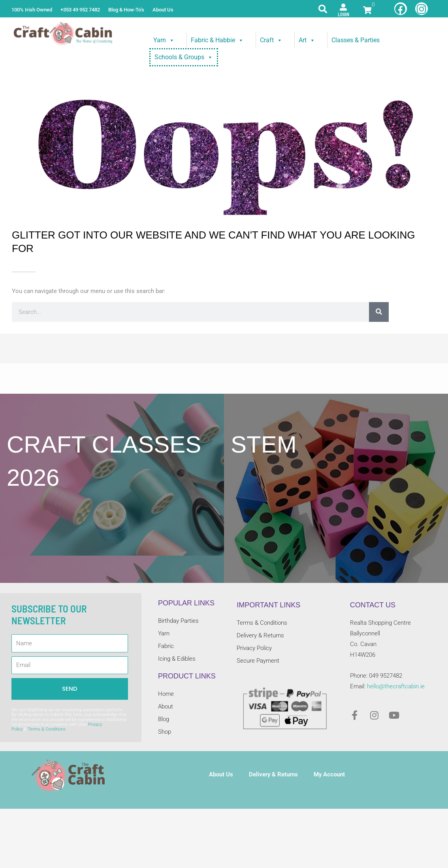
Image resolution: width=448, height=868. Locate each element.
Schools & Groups (184, 57)
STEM (264, 444)
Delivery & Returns (273, 774)
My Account (329, 774)
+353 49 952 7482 (80, 10)
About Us (163, 10)
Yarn (164, 40)
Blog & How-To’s (126, 10)
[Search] (379, 312)
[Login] (343, 7)
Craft (271, 40)
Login (344, 14)
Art (307, 40)
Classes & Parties (356, 40)
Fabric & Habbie (217, 40)
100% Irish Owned (32, 10)
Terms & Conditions (47, 729)
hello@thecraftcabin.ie (396, 686)
